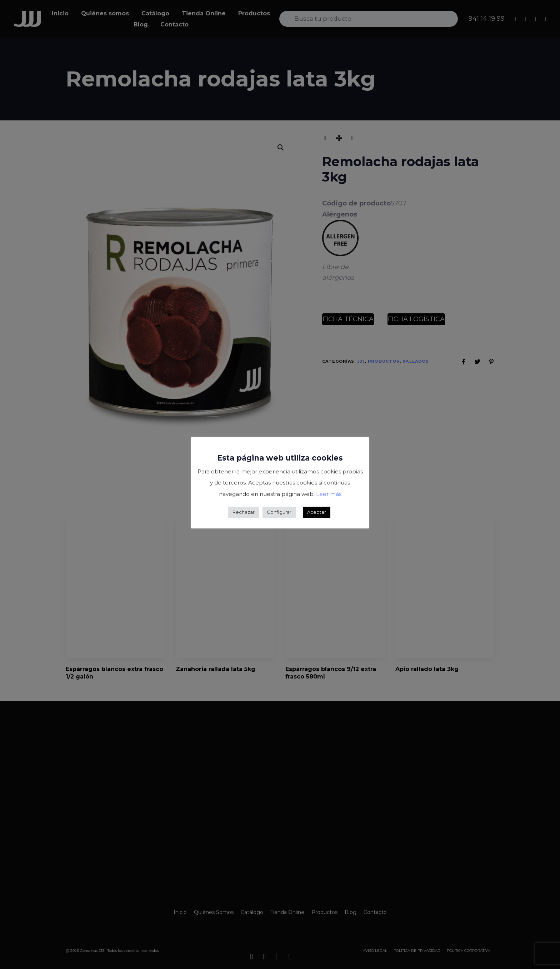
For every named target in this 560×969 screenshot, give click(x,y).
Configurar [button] (279, 512)
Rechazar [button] (244, 512)
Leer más (329, 494)
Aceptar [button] (317, 512)
